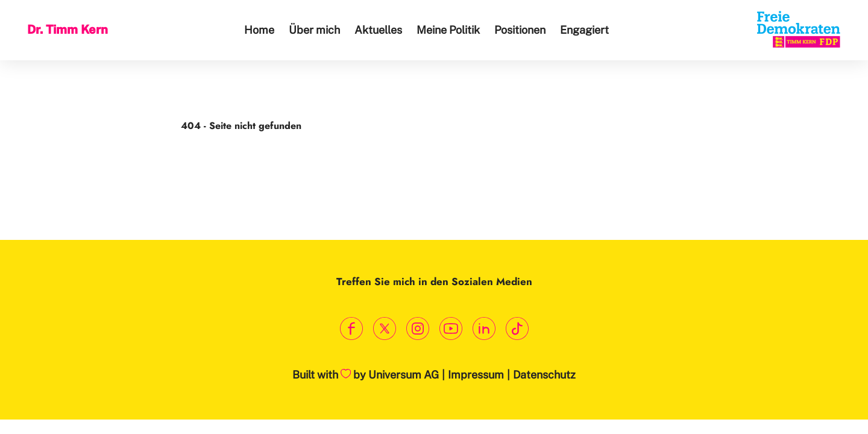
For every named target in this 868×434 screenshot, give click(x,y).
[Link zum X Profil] (384, 329)
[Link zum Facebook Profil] (351, 329)
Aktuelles (378, 30)
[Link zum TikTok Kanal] (517, 329)
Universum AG (404, 375)
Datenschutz (544, 375)
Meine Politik (448, 30)
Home (259, 30)
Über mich (314, 30)
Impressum (476, 375)
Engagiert (584, 30)
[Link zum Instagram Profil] (417, 329)
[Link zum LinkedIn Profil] (484, 329)
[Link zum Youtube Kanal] (451, 329)
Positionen (520, 30)
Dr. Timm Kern (68, 30)
